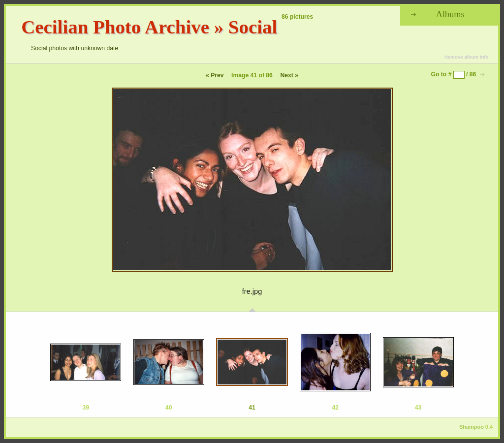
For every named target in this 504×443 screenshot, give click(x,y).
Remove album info (467, 57)
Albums (450, 14)
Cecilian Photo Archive (115, 27)
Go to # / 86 (454, 74)
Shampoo (472, 427)
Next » (289, 75)
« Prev (215, 75)
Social (253, 27)
